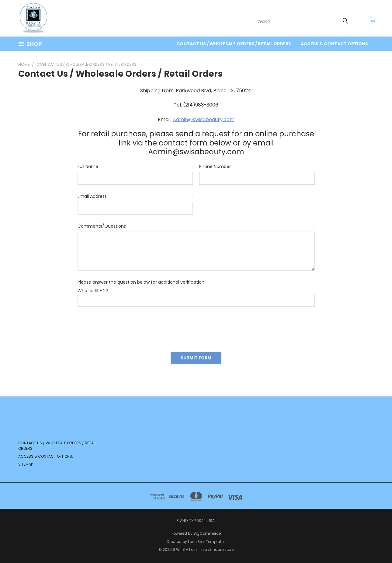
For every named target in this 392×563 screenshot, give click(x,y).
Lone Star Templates (207, 542)
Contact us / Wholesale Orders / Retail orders (234, 44)
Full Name (88, 166)
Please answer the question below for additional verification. (196, 282)
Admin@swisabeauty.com (204, 119)
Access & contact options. (335, 44)
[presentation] (124, 327)
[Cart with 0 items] (373, 20)
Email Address (135, 196)
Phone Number (215, 166)
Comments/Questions (196, 226)
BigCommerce (207, 533)
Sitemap (26, 464)
